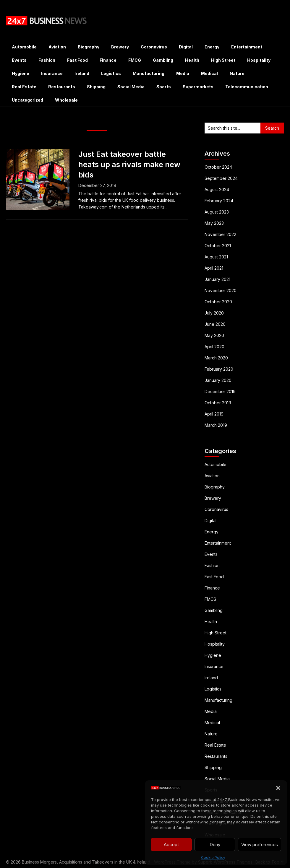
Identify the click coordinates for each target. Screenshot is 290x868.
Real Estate (24, 87)
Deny (215, 845)
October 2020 (218, 302)
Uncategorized (27, 100)
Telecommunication (247, 87)
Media (183, 73)
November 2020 (221, 290)
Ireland (82, 73)
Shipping (96, 87)
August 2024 (217, 189)
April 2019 (214, 414)
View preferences (260, 845)
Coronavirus (154, 47)
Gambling (163, 60)
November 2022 (220, 234)
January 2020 (218, 380)
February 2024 (219, 201)
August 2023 (217, 212)
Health (192, 60)
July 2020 (214, 313)
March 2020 (216, 358)
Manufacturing (149, 73)
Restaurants (62, 87)
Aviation (57, 47)
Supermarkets (198, 87)
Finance (108, 60)
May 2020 (214, 335)
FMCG (135, 60)
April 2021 (214, 268)
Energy (212, 47)
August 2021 (216, 257)
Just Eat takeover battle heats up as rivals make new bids (129, 165)
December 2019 (220, 391)
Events (19, 60)
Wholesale (66, 100)
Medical (209, 73)
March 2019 (216, 425)
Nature (237, 73)
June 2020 (215, 324)
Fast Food (77, 60)
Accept (171, 845)
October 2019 (218, 403)
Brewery (120, 47)
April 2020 (214, 347)
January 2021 (217, 279)
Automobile (24, 47)
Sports (164, 87)
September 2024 (221, 178)
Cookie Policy (213, 858)
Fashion (47, 60)
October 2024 (218, 167)
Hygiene (21, 73)
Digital (186, 47)
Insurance (52, 73)
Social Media (131, 87)
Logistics (111, 73)
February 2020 (219, 369)
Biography (89, 47)
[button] (278, 788)
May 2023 (214, 223)
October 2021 (218, 246)
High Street (223, 60)
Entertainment (247, 47)
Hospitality (259, 60)
